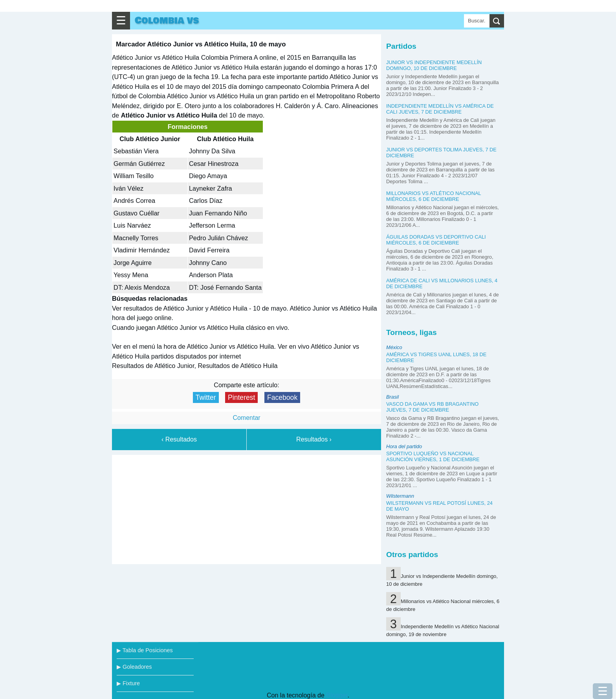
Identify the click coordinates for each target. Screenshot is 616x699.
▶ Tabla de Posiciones (145, 650)
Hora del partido (404, 446)
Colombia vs (167, 21)
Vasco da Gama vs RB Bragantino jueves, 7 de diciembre (432, 407)
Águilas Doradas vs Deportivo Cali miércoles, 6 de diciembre (436, 240)
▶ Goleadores (134, 667)
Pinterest (241, 397)
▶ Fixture (128, 683)
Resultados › (314, 439)
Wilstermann (400, 496)
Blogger (337, 695)
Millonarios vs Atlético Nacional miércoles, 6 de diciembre (434, 196)
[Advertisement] (247, 508)
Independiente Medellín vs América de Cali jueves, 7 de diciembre (440, 109)
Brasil (392, 397)
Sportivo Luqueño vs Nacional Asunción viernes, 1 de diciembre (433, 456)
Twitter (206, 397)
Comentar (246, 418)
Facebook (282, 397)
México (394, 347)
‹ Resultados (179, 439)
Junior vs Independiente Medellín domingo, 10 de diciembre (434, 65)
